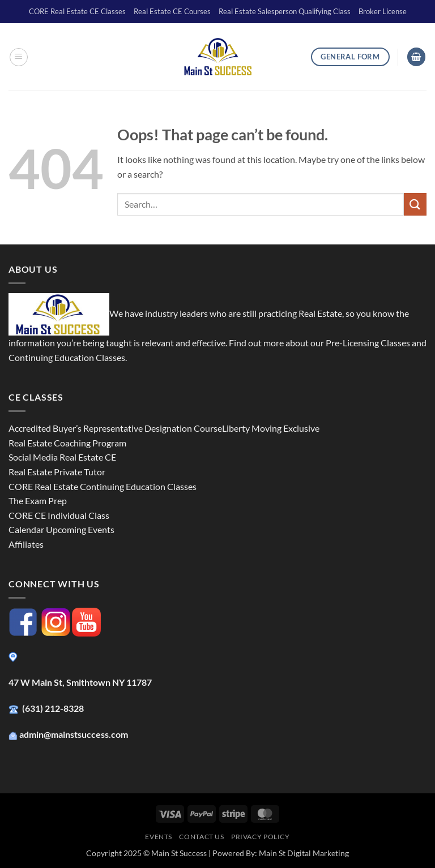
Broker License (383, 11)
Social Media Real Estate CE (62, 457)
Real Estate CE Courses (172, 11)
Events (159, 837)
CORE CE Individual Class (59, 515)
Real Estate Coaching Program (67, 443)
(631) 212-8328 (54, 708)
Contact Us (201, 837)
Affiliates (26, 544)
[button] (19, 57)
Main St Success (179, 853)
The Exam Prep (38, 500)
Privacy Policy (261, 837)
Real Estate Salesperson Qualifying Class (285, 11)
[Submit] (415, 204)
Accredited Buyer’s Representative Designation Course (115, 428)
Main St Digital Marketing (304, 853)
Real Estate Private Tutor (57, 472)
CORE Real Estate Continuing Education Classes (103, 486)
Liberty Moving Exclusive (271, 428)
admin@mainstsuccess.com (74, 734)
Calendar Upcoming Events (61, 529)
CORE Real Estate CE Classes (77, 11)
